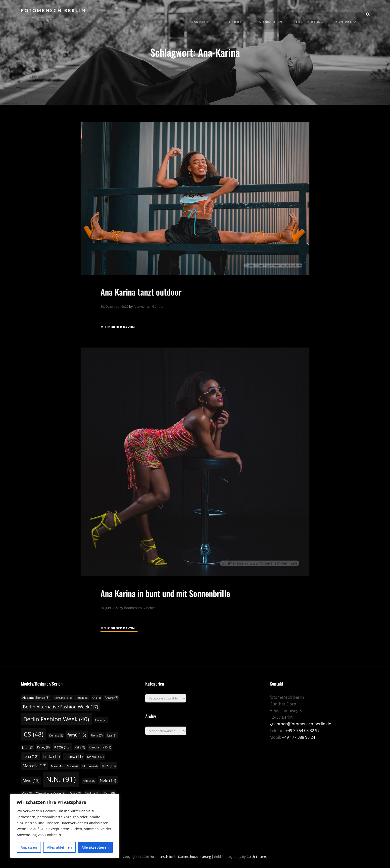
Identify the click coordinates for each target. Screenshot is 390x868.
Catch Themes (257, 856)
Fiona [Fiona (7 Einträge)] (97, 735)
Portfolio (239, 14)
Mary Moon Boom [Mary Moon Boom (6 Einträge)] (65, 766)
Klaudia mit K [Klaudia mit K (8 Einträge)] (100, 747)
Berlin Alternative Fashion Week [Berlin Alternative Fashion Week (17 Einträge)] (60, 706)
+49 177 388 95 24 (299, 737)
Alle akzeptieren (95, 847)
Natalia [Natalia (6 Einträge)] (89, 781)
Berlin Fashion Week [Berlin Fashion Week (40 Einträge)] (56, 719)
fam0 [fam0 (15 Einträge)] (77, 735)
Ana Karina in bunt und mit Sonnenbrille (170, 593)
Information (273, 14)
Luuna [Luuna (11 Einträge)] (73, 756)
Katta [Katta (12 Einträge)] (62, 747)
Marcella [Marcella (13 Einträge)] (35, 766)
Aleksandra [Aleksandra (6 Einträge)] (63, 698)
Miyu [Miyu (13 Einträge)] (31, 780)
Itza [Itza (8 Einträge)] (112, 735)
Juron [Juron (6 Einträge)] (28, 747)
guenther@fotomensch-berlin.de (300, 724)
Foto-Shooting (311, 14)
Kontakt (347, 14)
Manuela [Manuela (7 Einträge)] (95, 757)
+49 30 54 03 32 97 (303, 730)
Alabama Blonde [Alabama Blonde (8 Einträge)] (36, 698)
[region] (65, 826)
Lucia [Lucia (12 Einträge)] (51, 756)
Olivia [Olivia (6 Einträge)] (75, 793)
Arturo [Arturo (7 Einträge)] (111, 698)
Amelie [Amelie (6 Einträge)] (82, 698)
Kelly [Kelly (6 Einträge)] (80, 747)
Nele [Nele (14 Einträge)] (108, 780)
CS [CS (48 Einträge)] (33, 734)
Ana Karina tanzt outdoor (144, 291)
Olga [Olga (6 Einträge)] (27, 793)
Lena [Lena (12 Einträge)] (30, 756)
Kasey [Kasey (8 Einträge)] (43, 747)
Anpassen (29, 847)
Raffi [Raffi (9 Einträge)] (109, 793)
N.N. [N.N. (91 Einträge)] (61, 779)
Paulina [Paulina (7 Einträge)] (92, 793)
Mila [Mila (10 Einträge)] (109, 766)
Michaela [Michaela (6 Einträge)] (90, 766)
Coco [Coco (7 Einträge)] (101, 720)
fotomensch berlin (53, 11)
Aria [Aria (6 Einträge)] (96, 698)
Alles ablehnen (59, 847)
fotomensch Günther (149, 306)
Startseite (205, 14)
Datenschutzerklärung (195, 856)
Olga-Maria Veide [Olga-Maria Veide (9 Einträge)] (51, 793)
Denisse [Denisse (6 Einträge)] (56, 735)
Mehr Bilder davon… (119, 326)
